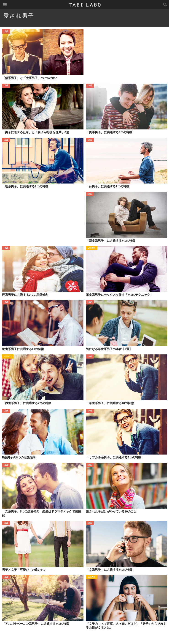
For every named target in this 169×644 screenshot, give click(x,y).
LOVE (6, 32)
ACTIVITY (92, 248)
